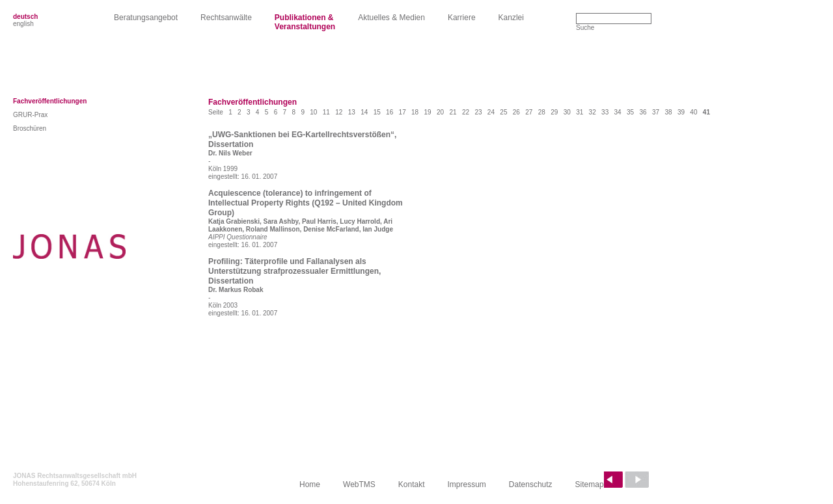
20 (440, 112)
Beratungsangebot (146, 18)
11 (326, 112)
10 (313, 112)
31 (580, 112)
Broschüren (30, 128)
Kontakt (412, 484)
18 (415, 112)
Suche (585, 28)
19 (428, 112)
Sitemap (590, 484)
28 (542, 112)
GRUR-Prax (30, 115)
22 (466, 112)
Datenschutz (531, 484)
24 (491, 112)
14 (364, 112)
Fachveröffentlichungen (50, 101)
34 (618, 112)
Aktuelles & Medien (391, 18)
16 (389, 112)
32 (593, 112)
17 (403, 112)
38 (668, 112)
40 (693, 112)
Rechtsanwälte (226, 18)
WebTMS (359, 484)
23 (478, 112)
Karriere (462, 18)
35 (630, 112)
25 (503, 112)
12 (339, 112)
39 (681, 112)
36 (643, 112)
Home (310, 484)
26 (516, 112)
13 (352, 112)
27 (529, 112)
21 (453, 112)
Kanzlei (511, 18)
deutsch (25, 17)
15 (377, 112)
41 (706, 112)
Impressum (467, 484)
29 (554, 112)
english (23, 24)
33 (605, 112)
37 (656, 112)
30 (567, 112)
